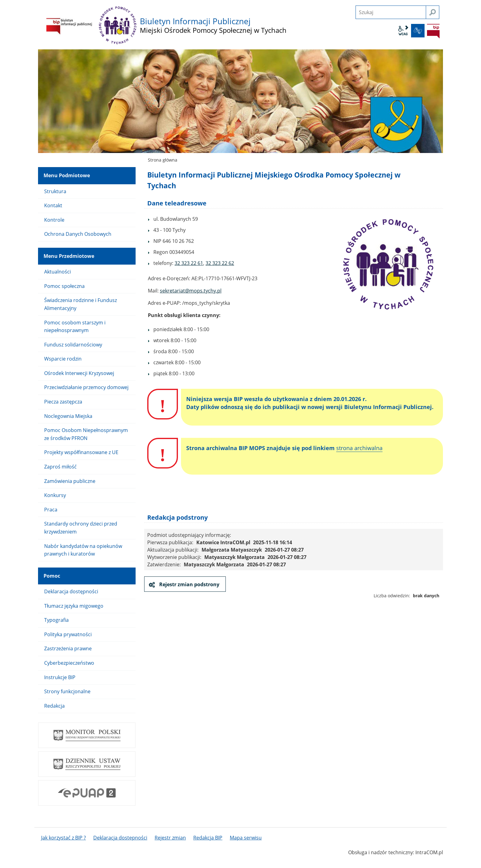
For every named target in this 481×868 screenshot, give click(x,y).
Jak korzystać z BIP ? (63, 838)
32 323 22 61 (189, 263)
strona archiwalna (359, 448)
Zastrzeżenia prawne (68, 648)
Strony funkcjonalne (67, 691)
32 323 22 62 (220, 263)
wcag (403, 31)
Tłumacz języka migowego (74, 606)
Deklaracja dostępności (71, 591)
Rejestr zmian (170, 838)
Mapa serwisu (246, 838)
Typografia (56, 620)
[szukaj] (433, 12)
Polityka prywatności (68, 634)
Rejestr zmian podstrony (189, 584)
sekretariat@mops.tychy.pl (191, 291)
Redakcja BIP (208, 838)
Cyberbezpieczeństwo (69, 663)
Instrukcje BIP (60, 677)
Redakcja (54, 706)
